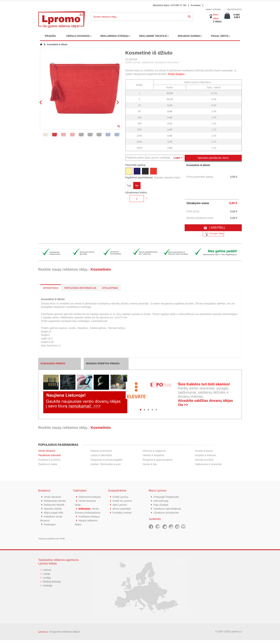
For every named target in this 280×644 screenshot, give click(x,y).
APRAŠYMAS (51, 288)
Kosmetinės (101, 269)
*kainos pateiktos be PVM (51, 543)
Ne (137, 186)
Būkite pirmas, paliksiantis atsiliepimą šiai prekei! (152, 62)
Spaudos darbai (53, 513)
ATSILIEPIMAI (110, 288)
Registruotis (234, 9)
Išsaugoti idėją (213, 234)
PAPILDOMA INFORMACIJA (80, 288)
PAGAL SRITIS (220, 36)
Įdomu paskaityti (122, 509)
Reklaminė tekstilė (54, 509)
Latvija (47, 578)
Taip (129, 186)
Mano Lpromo (213, 9)
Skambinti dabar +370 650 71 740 (169, 5)
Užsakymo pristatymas (166, 513)
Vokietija (48, 589)
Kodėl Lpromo (121, 497)
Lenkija (47, 582)
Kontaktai (196, 5)
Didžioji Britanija (52, 585)
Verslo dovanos (47, 451)
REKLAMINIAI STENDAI (114, 36)
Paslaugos (50, 528)
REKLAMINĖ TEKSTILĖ (153, 36)
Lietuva (47, 574)
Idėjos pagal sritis (54, 516)
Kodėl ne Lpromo (122, 501)
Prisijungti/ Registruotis (166, 497)
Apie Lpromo (120, 505)
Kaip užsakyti (161, 505)
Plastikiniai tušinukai (49, 455)
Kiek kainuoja (161, 501)
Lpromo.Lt (43, 636)
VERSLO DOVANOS (78, 36)
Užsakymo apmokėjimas (167, 509)
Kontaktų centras (122, 513)
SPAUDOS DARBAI (189, 36)
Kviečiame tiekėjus (89, 524)
